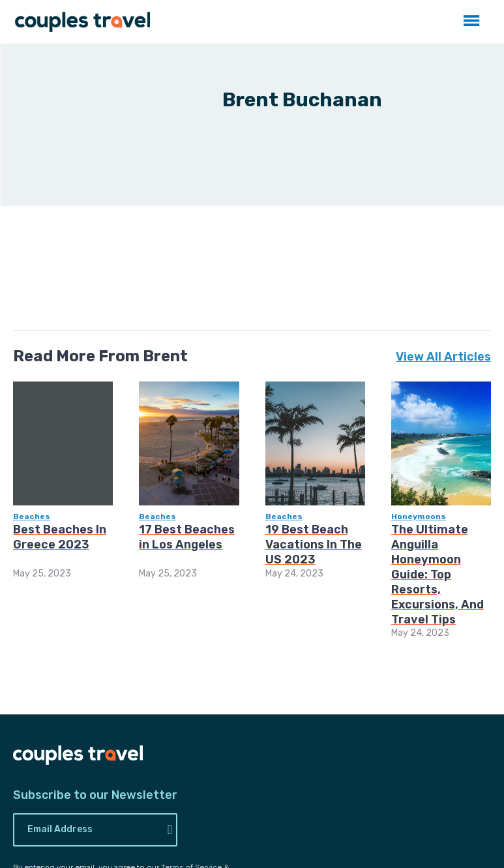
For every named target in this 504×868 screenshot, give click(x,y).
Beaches (32, 516)
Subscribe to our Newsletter (95, 795)
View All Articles (443, 357)
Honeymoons (419, 516)
